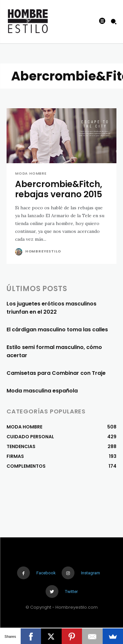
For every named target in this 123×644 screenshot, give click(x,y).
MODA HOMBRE (31, 174)
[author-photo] (20, 252)
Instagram (91, 573)
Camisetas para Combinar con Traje (56, 373)
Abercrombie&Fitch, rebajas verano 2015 (59, 189)
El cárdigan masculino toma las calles (57, 330)
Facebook (46, 573)
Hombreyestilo (43, 251)
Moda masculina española (42, 391)
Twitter (71, 592)
